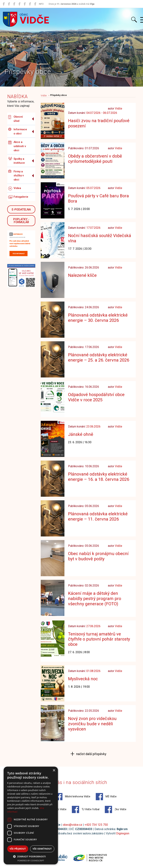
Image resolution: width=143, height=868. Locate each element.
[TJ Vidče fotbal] (30, 4)
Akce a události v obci (17, 146)
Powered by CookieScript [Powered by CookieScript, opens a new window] (31, 861)
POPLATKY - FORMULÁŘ (21, 221)
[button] (31, 856)
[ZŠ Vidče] (19, 4)
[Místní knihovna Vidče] (9, 4)
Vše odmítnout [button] (42, 849)
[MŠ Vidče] (14, 4)
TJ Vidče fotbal (86, 809)
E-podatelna (21, 210)
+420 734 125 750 (96, 825)
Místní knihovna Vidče (73, 797)
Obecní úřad (15, 119)
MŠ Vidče (106, 797)
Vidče (44, 95)
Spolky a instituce (16, 161)
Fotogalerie (18, 197)
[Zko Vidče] (35, 4)
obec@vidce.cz (72, 825)
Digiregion (123, 833)
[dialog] (31, 816)
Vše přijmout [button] (18, 849)
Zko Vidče (116, 809)
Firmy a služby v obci (16, 175)
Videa (15, 188)
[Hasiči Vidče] (25, 4)
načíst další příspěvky (91, 754)
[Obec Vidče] (4, 4)
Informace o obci (18, 131)
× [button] (54, 771)
